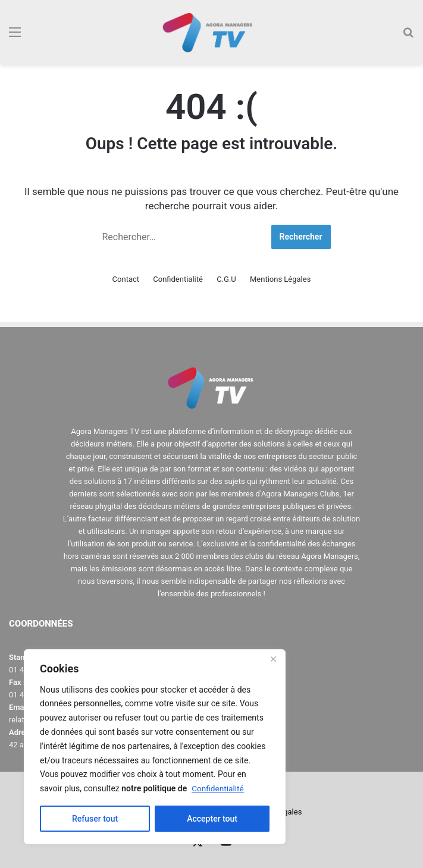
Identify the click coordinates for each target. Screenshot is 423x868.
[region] (155, 747)
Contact (126, 279)
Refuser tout (95, 819)
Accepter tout (212, 819)
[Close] (273, 659)
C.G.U (226, 279)
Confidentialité (218, 788)
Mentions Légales (280, 279)
